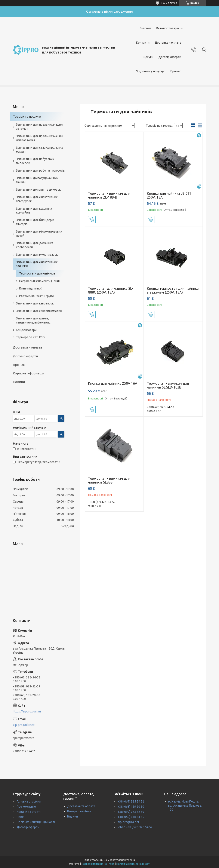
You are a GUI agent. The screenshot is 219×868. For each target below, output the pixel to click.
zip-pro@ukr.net (24, 725)
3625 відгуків (169, 3)
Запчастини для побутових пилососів (35, 161)
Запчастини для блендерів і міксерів (36, 222)
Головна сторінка (29, 801)
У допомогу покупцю (151, 71)
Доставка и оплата (168, 43)
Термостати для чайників (37, 273)
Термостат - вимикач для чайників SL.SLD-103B (168, 385)
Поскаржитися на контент (98, 864)
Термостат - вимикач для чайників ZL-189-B (109, 195)
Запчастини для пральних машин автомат (39, 127)
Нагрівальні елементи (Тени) (39, 281)
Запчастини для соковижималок (39, 311)
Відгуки (148, 57)
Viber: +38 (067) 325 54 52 (135, 827)
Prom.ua (130, 860)
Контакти (143, 43)
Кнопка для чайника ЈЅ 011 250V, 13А (169, 195)
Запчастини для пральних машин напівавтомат (39, 138)
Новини (19, 382)
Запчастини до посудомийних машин (37, 180)
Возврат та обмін (79, 811)
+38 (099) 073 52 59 (131, 812)
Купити (92, 220)
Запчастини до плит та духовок (38, 190)
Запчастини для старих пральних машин (39, 150)
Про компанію (26, 807)
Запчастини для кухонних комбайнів (34, 211)
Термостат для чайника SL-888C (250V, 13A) (111, 290)
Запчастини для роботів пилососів (40, 171)
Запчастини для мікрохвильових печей (39, 234)
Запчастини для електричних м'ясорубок (37, 199)
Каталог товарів (168, 28)
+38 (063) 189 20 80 (131, 807)
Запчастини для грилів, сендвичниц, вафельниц (33, 320)
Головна (146, 28)
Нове (20, 817)
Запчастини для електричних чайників (37, 264)
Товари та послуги (27, 116)
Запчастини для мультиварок (37, 255)
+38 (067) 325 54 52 (131, 801)
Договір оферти (170, 57)
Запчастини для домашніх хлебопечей (34, 245)
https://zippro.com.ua (27, 711)
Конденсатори (26, 330)
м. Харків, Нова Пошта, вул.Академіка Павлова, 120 (185, 806)
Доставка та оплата (81, 806)
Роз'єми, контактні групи (36, 296)
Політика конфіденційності (36, 822)
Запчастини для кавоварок (35, 303)
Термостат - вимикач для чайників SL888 (109, 480)
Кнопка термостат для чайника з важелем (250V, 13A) (173, 290)
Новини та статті (29, 812)
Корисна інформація (28, 373)
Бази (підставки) (31, 288)
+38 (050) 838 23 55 (131, 817)
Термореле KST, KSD (30, 337)
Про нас (176, 71)
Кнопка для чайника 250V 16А (113, 383)
